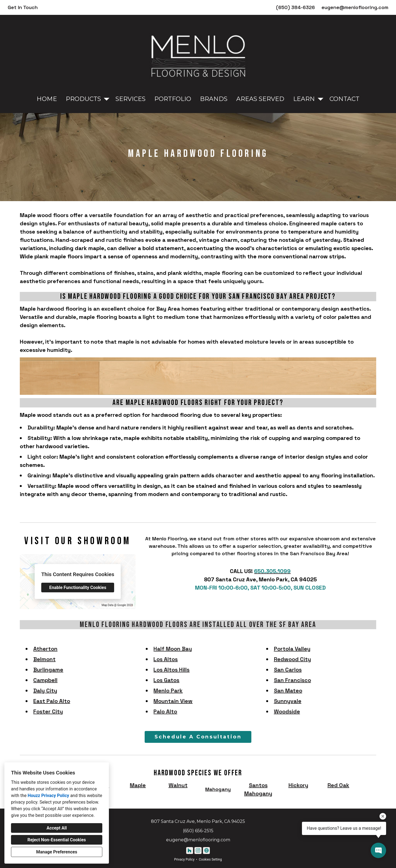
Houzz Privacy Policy (48, 796)
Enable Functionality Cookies (78, 588)
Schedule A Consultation (198, 737)
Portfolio (173, 99)
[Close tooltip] (383, 816)
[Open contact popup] (378, 850)
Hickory (298, 785)
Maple (138, 785)
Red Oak (338, 785)
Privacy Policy (184, 859)
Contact (344, 99)
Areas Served (260, 99)
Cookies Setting (210, 859)
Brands (214, 99)
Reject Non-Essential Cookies (57, 840)
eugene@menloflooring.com (355, 7)
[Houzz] (190, 851)
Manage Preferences (57, 852)
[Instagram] (198, 851)
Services (130, 99)
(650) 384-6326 (295, 7)
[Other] (206, 851)
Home (47, 99)
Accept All (57, 828)
